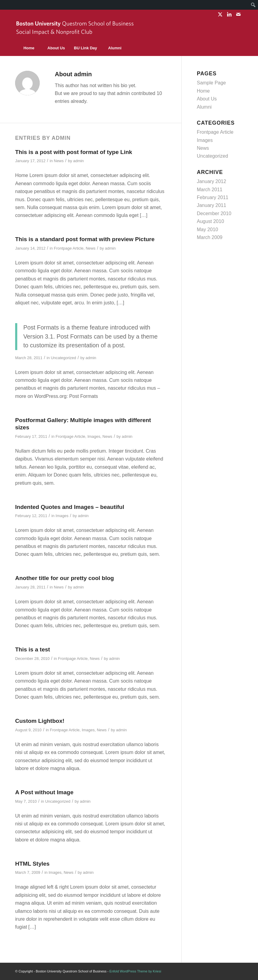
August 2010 (210, 221)
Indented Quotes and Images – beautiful (70, 507)
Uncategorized (64, 358)
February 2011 (213, 197)
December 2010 (214, 213)
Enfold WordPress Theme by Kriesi (135, 971)
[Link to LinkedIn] (229, 14)
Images (94, 436)
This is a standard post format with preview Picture (85, 239)
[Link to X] (220, 14)
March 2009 (210, 237)
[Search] (229, 48)
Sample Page (211, 83)
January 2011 (212, 205)
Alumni (204, 107)
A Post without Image (44, 792)
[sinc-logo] (76, 30)
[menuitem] (253, 5)
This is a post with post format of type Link (74, 152)
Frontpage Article (69, 248)
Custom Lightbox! (40, 721)
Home (203, 91)
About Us (207, 99)
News (59, 161)
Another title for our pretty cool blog (64, 578)
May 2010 (207, 229)
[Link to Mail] (238, 14)
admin (78, 161)
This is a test (33, 649)
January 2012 (212, 181)
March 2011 (210, 190)
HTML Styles (32, 864)
